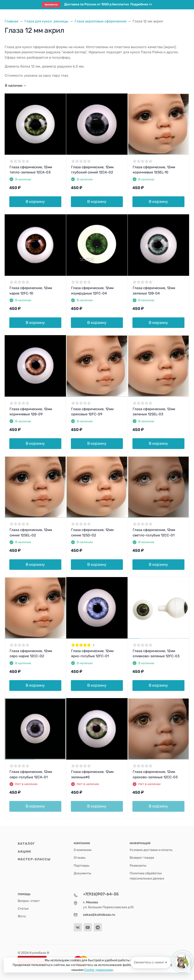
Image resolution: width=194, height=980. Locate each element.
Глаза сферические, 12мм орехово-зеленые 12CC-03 (155, 774)
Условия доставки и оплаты (151, 850)
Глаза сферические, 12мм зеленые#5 (92, 774)
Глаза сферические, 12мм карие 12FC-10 (31, 291)
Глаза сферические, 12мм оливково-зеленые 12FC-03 (156, 654)
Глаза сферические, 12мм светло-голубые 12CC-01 (154, 533)
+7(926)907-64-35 (101, 894)
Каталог (26, 844)
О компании (83, 850)
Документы (82, 873)
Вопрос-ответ (29, 901)
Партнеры (81, 865)
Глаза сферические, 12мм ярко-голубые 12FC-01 (92, 654)
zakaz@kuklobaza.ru (99, 915)
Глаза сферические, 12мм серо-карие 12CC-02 (31, 654)
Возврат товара (142, 858)
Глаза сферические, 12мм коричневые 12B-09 (31, 412)
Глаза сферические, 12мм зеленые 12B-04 (154, 291)
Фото (22, 916)
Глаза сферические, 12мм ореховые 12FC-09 (92, 412)
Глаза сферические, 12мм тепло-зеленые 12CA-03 (31, 170)
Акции (24, 851)
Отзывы (80, 858)
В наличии (14, 86)
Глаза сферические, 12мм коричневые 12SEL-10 (154, 170)
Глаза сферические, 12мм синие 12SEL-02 (31, 533)
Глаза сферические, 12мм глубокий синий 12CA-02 (92, 170)
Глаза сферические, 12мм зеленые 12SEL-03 (154, 412)
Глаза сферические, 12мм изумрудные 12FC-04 (92, 291)
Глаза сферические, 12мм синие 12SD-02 (92, 533)
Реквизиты (138, 865)
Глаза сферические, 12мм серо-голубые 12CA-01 (31, 774)
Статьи (23, 908)
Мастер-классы (34, 859)
